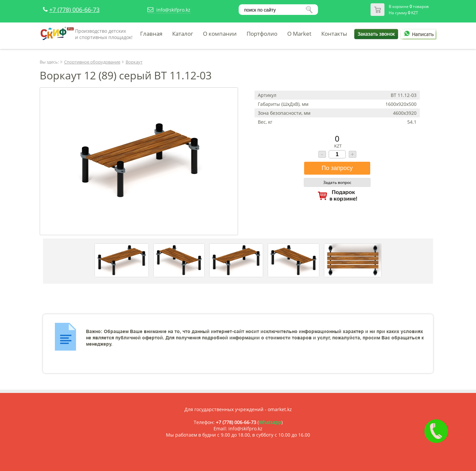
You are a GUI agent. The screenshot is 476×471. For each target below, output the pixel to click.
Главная (151, 34)
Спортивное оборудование (92, 62)
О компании (220, 34)
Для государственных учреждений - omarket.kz (238, 409)
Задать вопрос (337, 182)
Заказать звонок (376, 34)
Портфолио (262, 34)
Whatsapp (270, 422)
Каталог (183, 34)
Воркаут (134, 62)
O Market (299, 34)
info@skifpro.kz (173, 10)
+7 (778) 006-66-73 (74, 10)
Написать (418, 34)
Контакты (334, 34)
